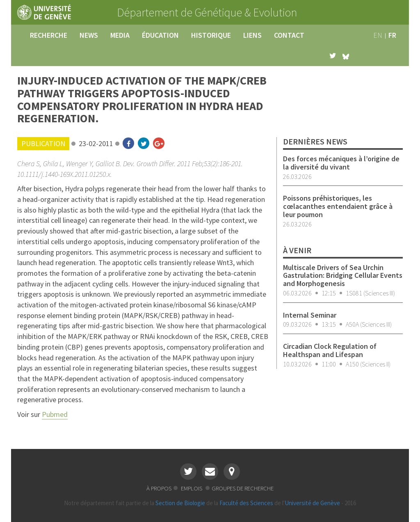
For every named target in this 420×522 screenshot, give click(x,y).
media (120, 35)
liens (252, 35)
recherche (49, 35)
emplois (192, 488)
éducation (160, 35)
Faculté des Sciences (246, 503)
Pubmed (55, 414)
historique (211, 35)
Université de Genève (312, 503)
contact (289, 35)
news (89, 35)
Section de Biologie (180, 503)
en (378, 35)
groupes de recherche (243, 488)
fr (392, 35)
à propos (159, 488)
